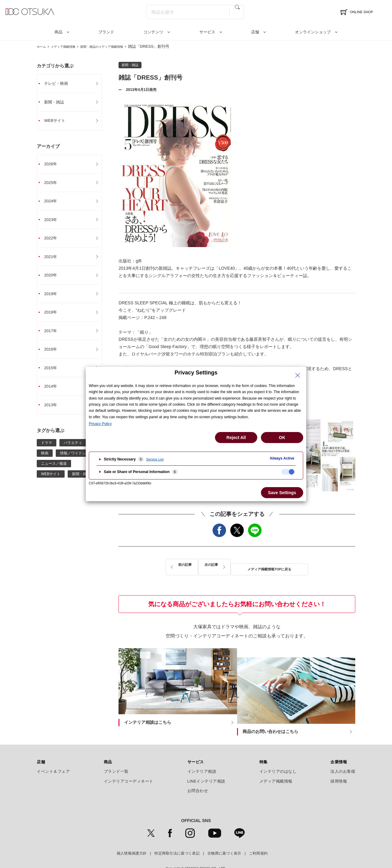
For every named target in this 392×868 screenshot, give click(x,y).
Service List (155, 459)
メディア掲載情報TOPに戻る (237, 565)
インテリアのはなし (278, 755)
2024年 (54, 204)
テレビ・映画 (60, 84)
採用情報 (339, 765)
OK (282, 438)
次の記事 (300, 565)
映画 (45, 461)
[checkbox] (288, 472)
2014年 (54, 393)
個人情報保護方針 (132, 837)
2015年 (54, 374)
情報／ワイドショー (77, 461)
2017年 (54, 336)
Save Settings (282, 493)
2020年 (54, 280)
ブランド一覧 (116, 755)
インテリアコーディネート (129, 765)
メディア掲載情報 (70, 46)
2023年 (54, 223)
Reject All (236, 438)
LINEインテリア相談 (207, 765)
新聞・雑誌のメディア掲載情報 (119, 46)
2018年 (54, 318)
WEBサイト (58, 122)
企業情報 (339, 746)
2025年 (54, 185)
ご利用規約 (258, 837)
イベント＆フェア (53, 755)
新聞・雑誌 (58, 103)
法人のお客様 (343, 755)
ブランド (106, 32)
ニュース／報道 (54, 471)
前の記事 (174, 565)
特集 (264, 746)
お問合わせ (198, 775)
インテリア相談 (202, 755)
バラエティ (73, 450)
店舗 (255, 32)
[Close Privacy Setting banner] (298, 375)
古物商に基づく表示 (224, 837)
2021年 (54, 261)
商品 (58, 32)
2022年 (54, 242)
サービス (207, 32)
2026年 (54, 166)
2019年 (54, 299)
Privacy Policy (100, 424)
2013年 (54, 412)
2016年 (54, 355)
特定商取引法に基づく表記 (177, 837)
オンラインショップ (313, 32)
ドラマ (47, 450)
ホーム (43, 46)
